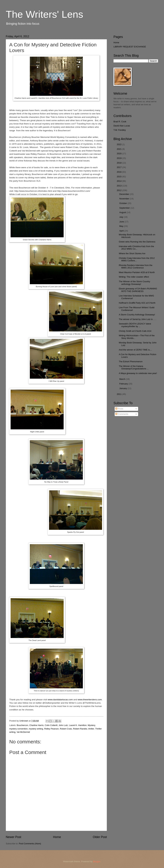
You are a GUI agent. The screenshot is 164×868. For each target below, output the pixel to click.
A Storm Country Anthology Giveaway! (137, 315)
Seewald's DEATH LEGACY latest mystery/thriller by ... (135, 325)
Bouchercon (22, 725)
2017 (119, 167)
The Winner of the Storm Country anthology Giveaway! (134, 283)
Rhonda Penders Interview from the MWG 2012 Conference (136, 266)
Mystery (91, 725)
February (124, 384)
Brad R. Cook (120, 122)
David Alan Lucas (122, 126)
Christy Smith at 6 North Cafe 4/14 (135, 331)
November (124, 199)
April (122, 231)
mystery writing (36, 729)
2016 (119, 172)
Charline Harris (36, 725)
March (123, 379)
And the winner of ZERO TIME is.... (135, 350)
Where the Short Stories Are (132, 253)
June (122, 222)
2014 (119, 181)
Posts (119, 409)
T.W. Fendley (120, 130)
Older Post (100, 837)
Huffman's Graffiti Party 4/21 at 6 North (137, 303)
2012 (119, 190)
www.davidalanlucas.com (60, 700)
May (122, 226)
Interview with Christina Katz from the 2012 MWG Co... (136, 248)
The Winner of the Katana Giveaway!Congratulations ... (134, 367)
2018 (119, 163)
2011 (119, 394)
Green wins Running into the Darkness (137, 242)
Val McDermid (23, 732)
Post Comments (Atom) (30, 844)
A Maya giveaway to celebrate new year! (138, 373)
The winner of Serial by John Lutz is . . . (137, 319)
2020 (119, 154)
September (125, 208)
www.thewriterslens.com (90, 700)
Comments (122, 414)
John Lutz (63, 725)
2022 (119, 144)
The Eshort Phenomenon (131, 362)
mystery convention (18, 729)
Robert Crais (66, 729)
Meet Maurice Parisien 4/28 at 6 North (137, 272)
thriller (91, 729)
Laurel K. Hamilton (78, 725)
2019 (119, 158)
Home (57, 837)
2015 (119, 177)
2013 (119, 186)
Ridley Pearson (51, 729)
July (121, 217)
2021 (119, 149)
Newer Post (14, 837)
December (124, 194)
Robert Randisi (80, 729)
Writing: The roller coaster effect (134, 277)
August (123, 212)
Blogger (97, 861)
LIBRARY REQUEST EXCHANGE (130, 47)
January (123, 388)
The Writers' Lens (44, 14)
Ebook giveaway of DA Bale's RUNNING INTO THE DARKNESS (138, 290)
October (123, 203)
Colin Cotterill (51, 725)
